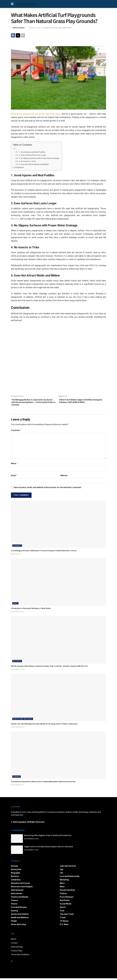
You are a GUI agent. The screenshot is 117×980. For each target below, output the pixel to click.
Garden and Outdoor (20, 916)
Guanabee (26, 4)
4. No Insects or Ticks (27, 161)
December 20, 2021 (18, 729)
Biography (15, 875)
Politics (63, 895)
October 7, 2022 (35, 28)
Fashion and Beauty (20, 899)
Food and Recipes (19, 909)
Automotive (16, 871)
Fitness (14, 905)
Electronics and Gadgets (22, 888)
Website (64, 477)
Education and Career (21, 885)
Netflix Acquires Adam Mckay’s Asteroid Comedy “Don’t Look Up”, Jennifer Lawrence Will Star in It (49, 668)
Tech (62, 912)
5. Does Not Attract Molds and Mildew (34, 164)
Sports (63, 909)
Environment (17, 895)
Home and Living (51, 28)
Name (14, 465)
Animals (15, 868)
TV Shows (64, 923)
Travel (63, 919)
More (62, 885)
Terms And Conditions (20, 956)
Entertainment (17, 892)
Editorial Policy (17, 949)
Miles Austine (19, 28)
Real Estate (65, 902)
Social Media (66, 905)
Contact (14, 945)
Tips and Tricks (65, 28)
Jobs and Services (68, 868)
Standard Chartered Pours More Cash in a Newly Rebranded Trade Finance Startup (43, 783)
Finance (17, 778)
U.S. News (64, 926)
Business (17, 547)
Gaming (14, 912)
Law (62, 871)
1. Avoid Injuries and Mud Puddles (32, 152)
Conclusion (19, 167)
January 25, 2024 (17, 613)
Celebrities (16, 881)
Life (61, 875)
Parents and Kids (67, 892)
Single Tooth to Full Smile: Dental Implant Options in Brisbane (49, 848)
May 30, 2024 (16, 556)
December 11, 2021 (18, 671)
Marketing (64, 881)
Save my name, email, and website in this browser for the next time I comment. (48, 489)
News (15, 605)
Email (14, 477)
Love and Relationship (70, 878)
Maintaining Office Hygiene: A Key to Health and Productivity (48, 837)
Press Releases (67, 899)
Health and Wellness (23, 721)
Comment (16, 432)
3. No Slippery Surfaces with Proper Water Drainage (39, 158)
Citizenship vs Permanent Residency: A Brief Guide (31, 610)
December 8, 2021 (18, 787)
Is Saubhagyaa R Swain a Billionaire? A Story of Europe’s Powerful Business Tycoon (44, 552)
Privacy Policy (17, 952)
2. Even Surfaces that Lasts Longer (32, 155)
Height (14, 923)
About (14, 941)
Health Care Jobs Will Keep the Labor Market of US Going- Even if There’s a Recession (44, 725)
